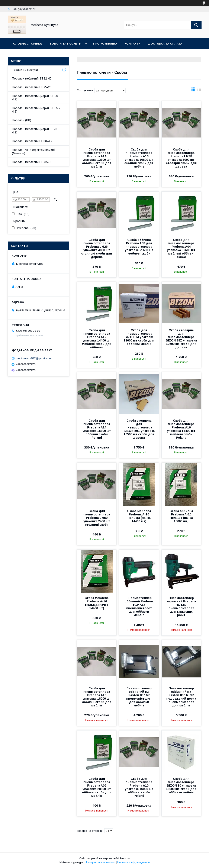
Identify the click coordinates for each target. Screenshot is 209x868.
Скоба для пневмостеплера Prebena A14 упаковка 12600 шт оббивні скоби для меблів (97, 158)
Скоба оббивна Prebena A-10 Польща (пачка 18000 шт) (181, 516)
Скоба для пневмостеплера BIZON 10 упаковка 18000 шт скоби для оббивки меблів (181, 786)
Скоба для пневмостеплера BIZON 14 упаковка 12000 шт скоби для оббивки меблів (139, 337)
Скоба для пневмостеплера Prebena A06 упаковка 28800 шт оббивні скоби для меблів (97, 787)
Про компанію (105, 44)
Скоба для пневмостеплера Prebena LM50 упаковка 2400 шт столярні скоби (97, 518)
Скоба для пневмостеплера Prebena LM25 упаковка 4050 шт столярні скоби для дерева (97, 248)
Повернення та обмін (30, 55)
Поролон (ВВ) (22, 120)
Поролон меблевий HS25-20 (32, 87)
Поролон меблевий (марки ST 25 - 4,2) (36, 98)
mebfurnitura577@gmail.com (34, 358)
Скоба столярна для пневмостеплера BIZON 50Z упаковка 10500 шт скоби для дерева (139, 429)
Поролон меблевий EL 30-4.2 (32, 141)
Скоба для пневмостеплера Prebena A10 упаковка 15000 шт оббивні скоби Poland (139, 787)
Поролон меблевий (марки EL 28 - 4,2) (36, 131)
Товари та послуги (65, 44)
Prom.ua (125, 858)
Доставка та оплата (165, 44)
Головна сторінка (27, 44)
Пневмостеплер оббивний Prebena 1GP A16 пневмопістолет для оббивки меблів (139, 606)
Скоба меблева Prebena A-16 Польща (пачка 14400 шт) (139, 516)
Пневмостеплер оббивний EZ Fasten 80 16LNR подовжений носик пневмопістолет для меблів (181, 697)
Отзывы (62, 55)
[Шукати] (196, 25)
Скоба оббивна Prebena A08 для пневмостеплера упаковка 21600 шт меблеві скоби (139, 247)
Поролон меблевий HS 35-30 (32, 162)
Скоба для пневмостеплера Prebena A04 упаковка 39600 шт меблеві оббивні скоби (181, 248)
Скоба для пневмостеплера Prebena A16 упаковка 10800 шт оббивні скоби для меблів (139, 158)
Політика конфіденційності (134, 862)
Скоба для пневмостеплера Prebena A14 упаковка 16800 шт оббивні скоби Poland (97, 429)
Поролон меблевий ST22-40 (32, 78)
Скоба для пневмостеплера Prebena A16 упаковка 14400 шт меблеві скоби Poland (181, 429)
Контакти (133, 44)
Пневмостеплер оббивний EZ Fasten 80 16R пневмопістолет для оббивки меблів (139, 697)
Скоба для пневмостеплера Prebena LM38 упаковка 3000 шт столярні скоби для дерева (181, 158)
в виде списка (199, 90)
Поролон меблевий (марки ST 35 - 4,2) (36, 110)
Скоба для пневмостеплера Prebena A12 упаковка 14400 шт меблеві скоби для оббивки (97, 339)
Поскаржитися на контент (100, 862)
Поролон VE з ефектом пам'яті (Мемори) (33, 152)
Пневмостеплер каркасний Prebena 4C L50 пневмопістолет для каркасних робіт (181, 606)
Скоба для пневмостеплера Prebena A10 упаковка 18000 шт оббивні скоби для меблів (97, 697)
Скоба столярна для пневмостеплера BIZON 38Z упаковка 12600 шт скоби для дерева (181, 339)
